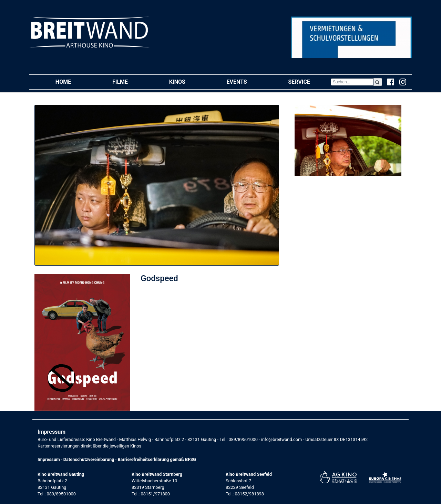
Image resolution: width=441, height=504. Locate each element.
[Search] (352, 82)
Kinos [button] (188, 81)
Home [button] (74, 81)
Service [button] (309, 81)
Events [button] (247, 81)
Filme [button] (130, 81)
